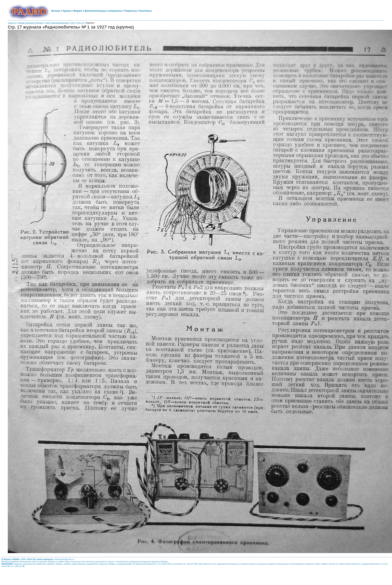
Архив (67, 11)
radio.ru (12, 23)
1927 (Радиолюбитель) (57, 23)
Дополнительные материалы (103, 11)
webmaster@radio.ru (64, 559)
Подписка (131, 11)
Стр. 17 (81, 23)
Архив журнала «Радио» (31, 23)
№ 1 (73, 23)
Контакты (146, 11)
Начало (56, 11)
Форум (78, 11)
